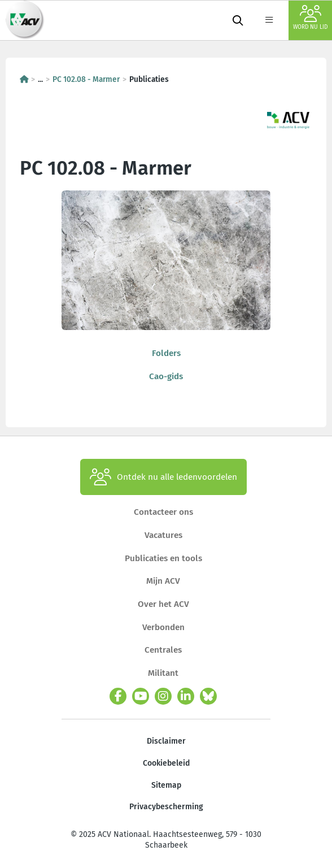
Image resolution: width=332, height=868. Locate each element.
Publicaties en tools (163, 558)
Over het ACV (163, 604)
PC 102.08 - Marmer (86, 79)
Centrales (163, 650)
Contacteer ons (163, 512)
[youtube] (141, 696)
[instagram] (163, 696)
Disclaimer (166, 741)
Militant (163, 673)
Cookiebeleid (166, 763)
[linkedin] (186, 696)
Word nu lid (310, 18)
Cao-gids (166, 376)
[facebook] (118, 696)
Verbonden (163, 627)
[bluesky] (208, 696)
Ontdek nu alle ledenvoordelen (163, 477)
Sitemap (166, 785)
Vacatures (163, 535)
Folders (166, 353)
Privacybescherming (166, 807)
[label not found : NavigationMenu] (269, 20)
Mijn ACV (163, 581)
